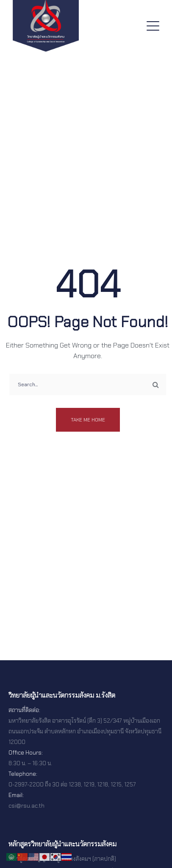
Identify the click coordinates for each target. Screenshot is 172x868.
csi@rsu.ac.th (26, 806)
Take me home (88, 420)
